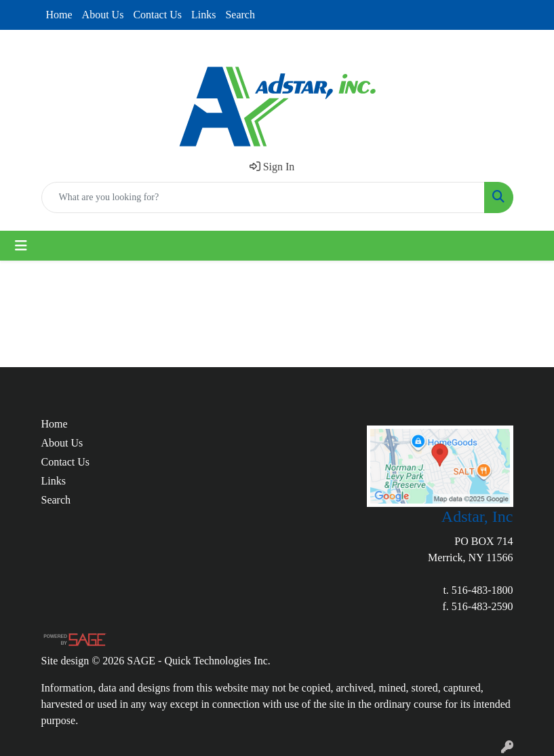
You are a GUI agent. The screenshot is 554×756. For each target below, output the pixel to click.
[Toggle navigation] (21, 246)
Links (203, 15)
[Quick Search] (263, 197)
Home (59, 15)
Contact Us (157, 15)
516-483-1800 (482, 590)
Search (240, 15)
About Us (103, 15)
